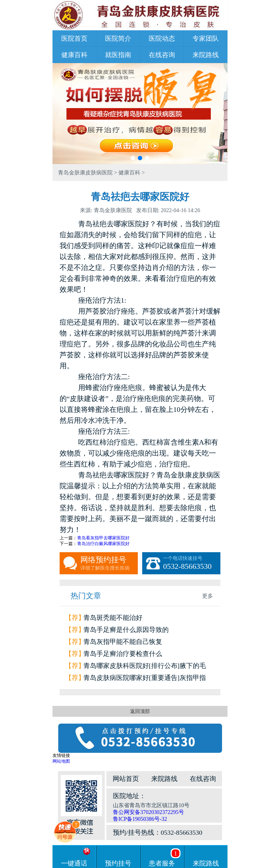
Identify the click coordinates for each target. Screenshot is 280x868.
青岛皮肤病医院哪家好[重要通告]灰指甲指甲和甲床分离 (145, 679)
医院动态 (162, 38)
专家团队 (206, 38)
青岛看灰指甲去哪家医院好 (103, 538)
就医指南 (118, 55)
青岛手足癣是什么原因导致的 (126, 630)
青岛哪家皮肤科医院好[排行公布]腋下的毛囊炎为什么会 (145, 667)
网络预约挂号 (109, 563)
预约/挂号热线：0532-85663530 (158, 833)
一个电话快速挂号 (192, 563)
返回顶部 (140, 711)
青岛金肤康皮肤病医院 (85, 173)
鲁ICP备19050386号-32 (140, 819)
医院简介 (118, 38)
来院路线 (206, 55)
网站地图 (61, 761)
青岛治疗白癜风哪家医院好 (103, 544)
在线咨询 (162, 55)
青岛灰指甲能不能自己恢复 (123, 642)
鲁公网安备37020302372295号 (148, 812)
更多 (208, 596)
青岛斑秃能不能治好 (113, 618)
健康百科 (74, 55)
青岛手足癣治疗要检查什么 (123, 654)
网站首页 (126, 779)
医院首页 (74, 38)
